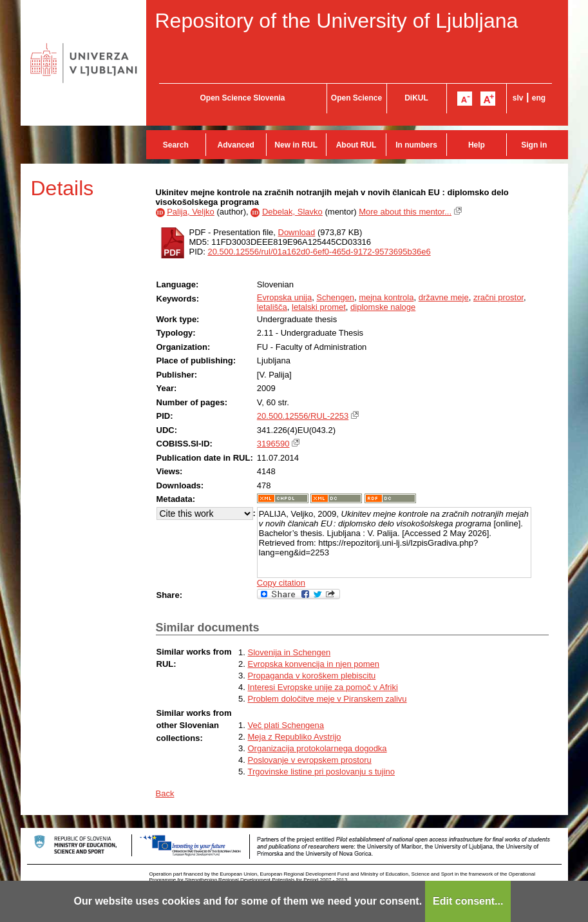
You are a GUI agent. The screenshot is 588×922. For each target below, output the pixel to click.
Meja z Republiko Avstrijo (295, 737)
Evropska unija (284, 297)
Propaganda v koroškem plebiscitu (312, 676)
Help (477, 145)
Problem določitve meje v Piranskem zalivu (327, 699)
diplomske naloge (383, 307)
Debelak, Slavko (292, 212)
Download (297, 232)
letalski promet (319, 307)
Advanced (236, 145)
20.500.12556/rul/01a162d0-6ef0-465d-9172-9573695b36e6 (319, 252)
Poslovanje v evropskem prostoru (310, 760)
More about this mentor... (405, 212)
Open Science (356, 98)
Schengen (335, 297)
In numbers (416, 145)
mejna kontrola (386, 297)
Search (176, 145)
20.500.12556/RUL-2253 (303, 416)
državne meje (444, 297)
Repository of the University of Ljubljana (337, 21)
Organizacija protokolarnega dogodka (318, 748)
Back (165, 793)
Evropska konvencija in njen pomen (314, 664)
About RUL (356, 145)
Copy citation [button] (281, 583)
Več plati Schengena (286, 725)
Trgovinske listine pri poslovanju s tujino (322, 772)
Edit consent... (468, 901)
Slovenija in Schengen (289, 652)
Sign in (534, 145)
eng (539, 98)
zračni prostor (498, 297)
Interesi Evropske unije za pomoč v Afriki (323, 687)
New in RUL (296, 145)
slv (518, 98)
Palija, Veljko (191, 212)
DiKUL (416, 98)
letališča (272, 307)
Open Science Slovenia (242, 98)
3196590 (273, 444)
